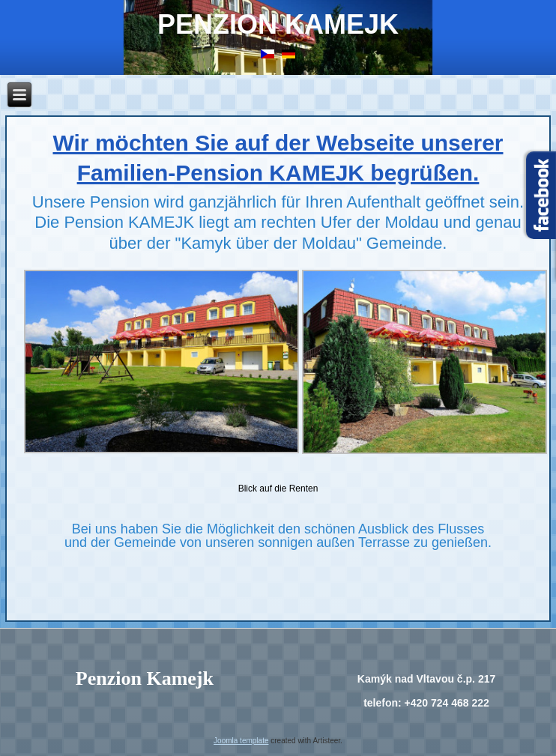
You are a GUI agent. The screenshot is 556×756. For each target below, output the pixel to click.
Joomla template (241, 741)
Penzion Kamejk (278, 24)
